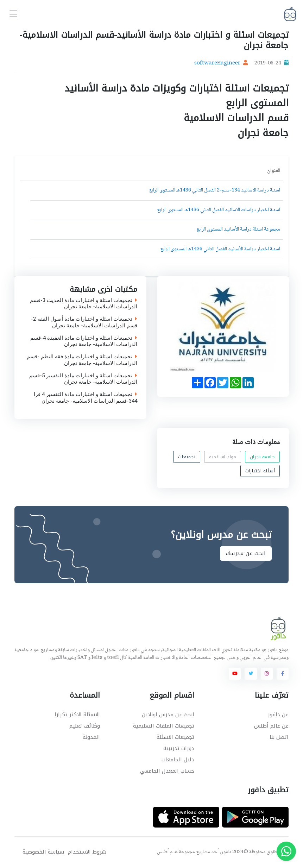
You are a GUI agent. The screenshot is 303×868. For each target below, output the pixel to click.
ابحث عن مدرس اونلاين (168, 715)
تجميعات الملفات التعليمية (164, 726)
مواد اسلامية (223, 457)
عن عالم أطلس (271, 726)
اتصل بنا (279, 737)
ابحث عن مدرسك (246, 553)
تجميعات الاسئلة (175, 737)
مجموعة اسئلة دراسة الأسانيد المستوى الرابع (238, 229)
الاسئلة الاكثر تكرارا (77, 715)
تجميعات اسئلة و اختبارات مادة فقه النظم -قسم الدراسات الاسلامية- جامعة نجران (82, 360)
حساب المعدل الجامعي (167, 771)
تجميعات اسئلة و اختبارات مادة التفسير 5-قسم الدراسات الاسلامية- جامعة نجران (83, 379)
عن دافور (278, 715)
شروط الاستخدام (87, 852)
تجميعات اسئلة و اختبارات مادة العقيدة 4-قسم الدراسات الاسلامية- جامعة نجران (84, 341)
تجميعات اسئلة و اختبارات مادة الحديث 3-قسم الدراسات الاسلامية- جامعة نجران (84, 304)
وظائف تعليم (85, 726)
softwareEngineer (217, 63)
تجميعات (187, 457)
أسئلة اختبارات (260, 471)
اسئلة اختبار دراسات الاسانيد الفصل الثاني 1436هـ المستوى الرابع (219, 210)
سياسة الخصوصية (43, 852)
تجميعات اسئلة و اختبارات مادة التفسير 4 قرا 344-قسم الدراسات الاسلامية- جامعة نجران (86, 398)
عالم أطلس (167, 852)
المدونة (91, 737)
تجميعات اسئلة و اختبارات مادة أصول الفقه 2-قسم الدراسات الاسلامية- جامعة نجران (84, 322)
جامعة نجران (262, 457)
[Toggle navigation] (13, 14)
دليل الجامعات (178, 760)
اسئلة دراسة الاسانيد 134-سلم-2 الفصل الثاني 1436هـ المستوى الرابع (214, 190)
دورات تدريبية (179, 748)
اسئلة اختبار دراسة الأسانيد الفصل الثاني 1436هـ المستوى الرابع (220, 249)
